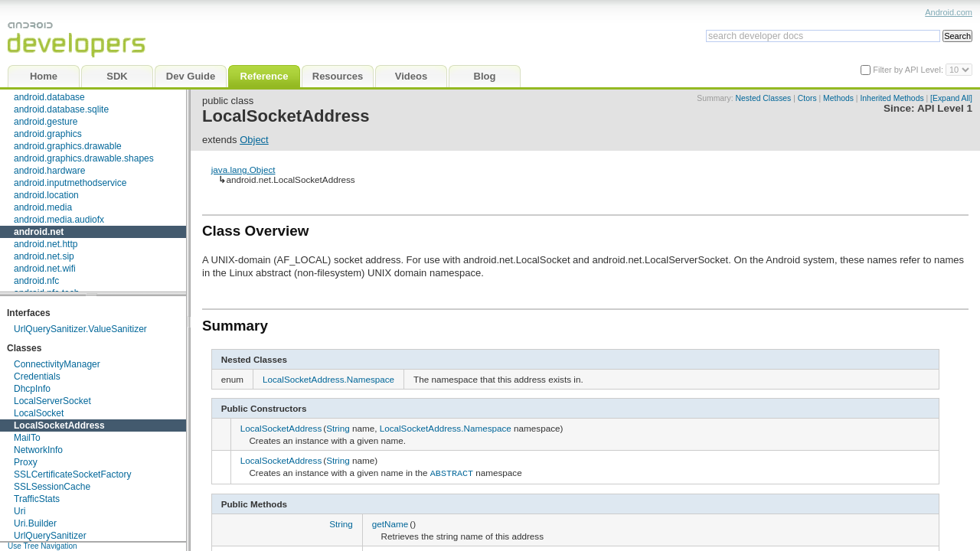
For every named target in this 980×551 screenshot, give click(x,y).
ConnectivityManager (57, 364)
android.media (43, 207)
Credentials (37, 377)
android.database (49, 97)
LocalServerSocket (52, 401)
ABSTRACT (452, 472)
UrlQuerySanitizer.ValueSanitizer (80, 329)
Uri (20, 511)
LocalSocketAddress (59, 425)
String (338, 428)
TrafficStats (37, 499)
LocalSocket (39, 413)
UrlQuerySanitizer (50, 536)
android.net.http (46, 244)
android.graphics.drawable (68, 146)
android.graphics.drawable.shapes (84, 158)
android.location (46, 195)
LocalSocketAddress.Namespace (328, 379)
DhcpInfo (32, 389)
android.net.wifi (45, 269)
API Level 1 (945, 108)
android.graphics (48, 134)
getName (390, 522)
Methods (838, 98)
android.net (39, 232)
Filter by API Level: (909, 70)
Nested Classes (764, 98)
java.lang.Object (243, 170)
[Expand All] (951, 98)
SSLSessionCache (52, 487)
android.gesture (46, 122)
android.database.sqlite (61, 109)
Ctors (807, 98)
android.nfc (36, 281)
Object (254, 140)
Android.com (949, 12)
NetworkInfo (38, 450)
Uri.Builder (35, 523)
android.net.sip (44, 256)
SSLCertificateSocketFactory (72, 474)
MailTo (27, 438)
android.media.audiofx (59, 220)
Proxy (26, 462)
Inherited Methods (892, 98)
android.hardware (49, 171)
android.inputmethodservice (70, 183)
